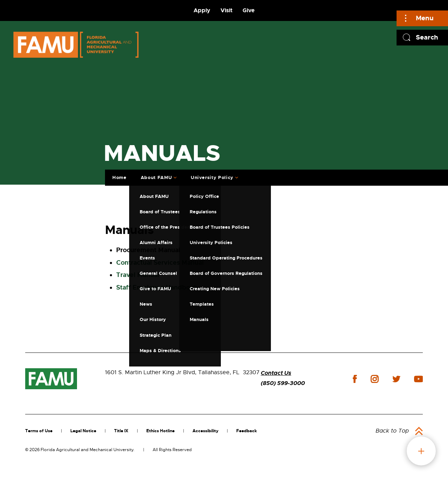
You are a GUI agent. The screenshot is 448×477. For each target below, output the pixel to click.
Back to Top (392, 431)
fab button (421, 451)
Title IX (121, 431)
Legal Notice (83, 431)
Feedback (247, 431)
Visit (226, 10)
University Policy (211, 177)
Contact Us (276, 373)
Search (427, 37)
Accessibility (205, 431)
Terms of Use (39, 431)
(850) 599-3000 (283, 383)
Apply (202, 10)
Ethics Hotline (160, 431)
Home (119, 177)
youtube (418, 379)
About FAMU (156, 177)
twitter (396, 379)
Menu (425, 18)
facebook (355, 379)
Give (248, 10)
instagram (374, 379)
